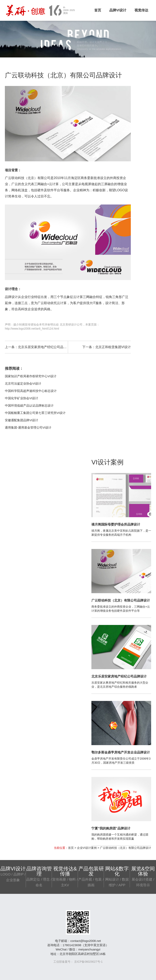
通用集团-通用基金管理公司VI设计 (28, 427)
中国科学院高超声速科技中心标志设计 (31, 391)
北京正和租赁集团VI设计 (113, 347)
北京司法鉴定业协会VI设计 (23, 383)
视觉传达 (141, 10)
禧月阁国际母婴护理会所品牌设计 (116, 524)
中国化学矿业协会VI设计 (22, 398)
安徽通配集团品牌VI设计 (22, 420)
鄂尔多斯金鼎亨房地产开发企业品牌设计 (121, 752)
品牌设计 (11, 297)
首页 (98, 10)
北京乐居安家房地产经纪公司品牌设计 (45, 347)
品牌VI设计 (118, 10)
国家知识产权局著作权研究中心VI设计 (31, 376)
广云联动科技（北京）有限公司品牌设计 (121, 600)
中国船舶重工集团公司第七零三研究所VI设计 (35, 413)
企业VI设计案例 (87, 848)
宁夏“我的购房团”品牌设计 (111, 828)
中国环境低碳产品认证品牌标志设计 (29, 405)
